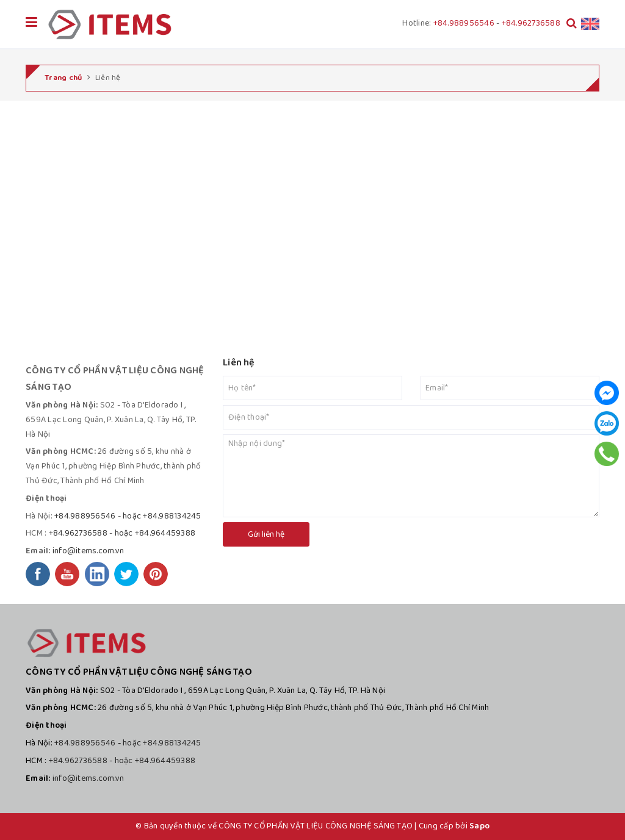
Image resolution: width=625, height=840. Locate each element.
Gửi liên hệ (266, 534)
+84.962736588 (531, 23)
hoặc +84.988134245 (162, 516)
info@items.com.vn (88, 551)
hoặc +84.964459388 (155, 533)
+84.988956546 (464, 23)
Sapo (479, 826)
